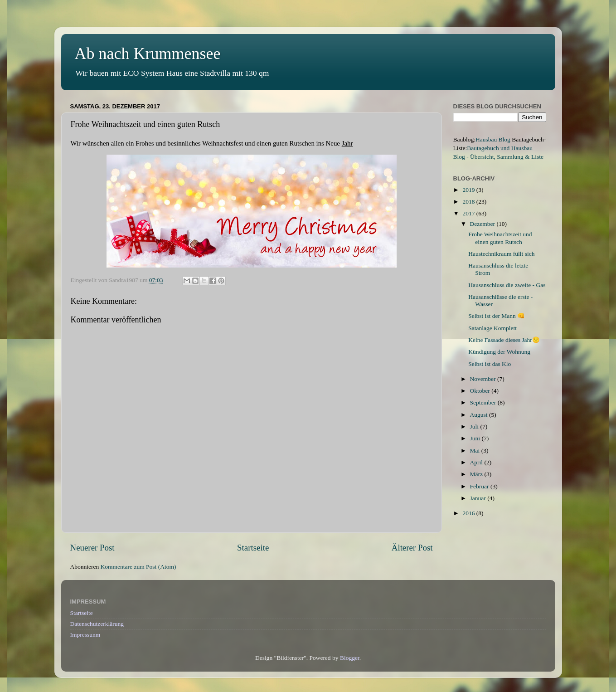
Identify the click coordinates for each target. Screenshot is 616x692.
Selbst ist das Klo (490, 364)
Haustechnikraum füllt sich (501, 254)
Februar (480, 486)
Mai (476, 451)
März (477, 474)
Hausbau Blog (493, 139)
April (477, 462)
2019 (469, 190)
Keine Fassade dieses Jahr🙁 (504, 340)
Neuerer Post (92, 548)
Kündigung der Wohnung (499, 352)
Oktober (481, 391)
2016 (469, 513)
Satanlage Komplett (492, 328)
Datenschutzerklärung (97, 624)
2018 (469, 202)
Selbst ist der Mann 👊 (497, 316)
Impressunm (85, 635)
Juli (475, 426)
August (480, 415)
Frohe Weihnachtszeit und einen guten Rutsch (500, 238)
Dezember (483, 224)
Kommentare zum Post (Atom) (138, 567)
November (484, 379)
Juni (476, 438)
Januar (479, 498)
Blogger (350, 658)
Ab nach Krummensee (148, 54)
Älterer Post (412, 548)
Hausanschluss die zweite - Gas (507, 285)
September (484, 402)
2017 (469, 213)
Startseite (253, 548)
